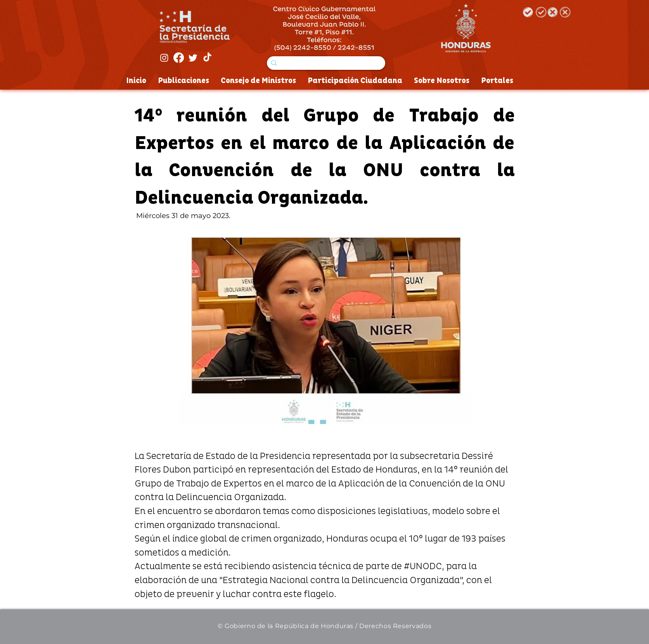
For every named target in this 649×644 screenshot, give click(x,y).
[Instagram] (164, 58)
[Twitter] (193, 58)
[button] (324, 327)
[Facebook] (179, 58)
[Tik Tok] (207, 58)
